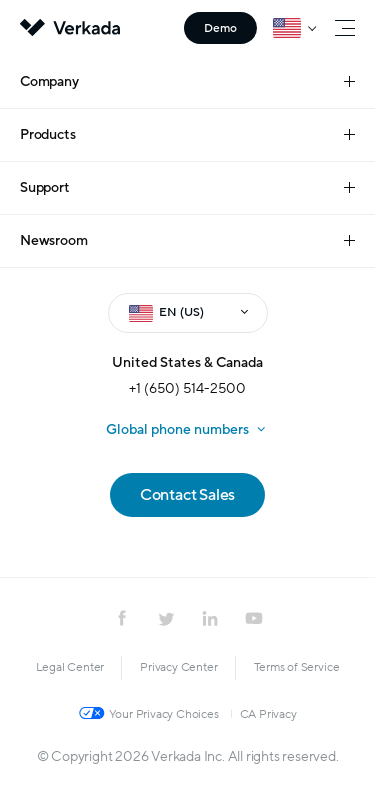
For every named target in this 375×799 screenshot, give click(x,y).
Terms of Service (297, 667)
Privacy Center (178, 667)
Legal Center (70, 667)
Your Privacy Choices (164, 714)
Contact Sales (187, 495)
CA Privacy (268, 714)
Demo (220, 28)
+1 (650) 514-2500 (187, 388)
